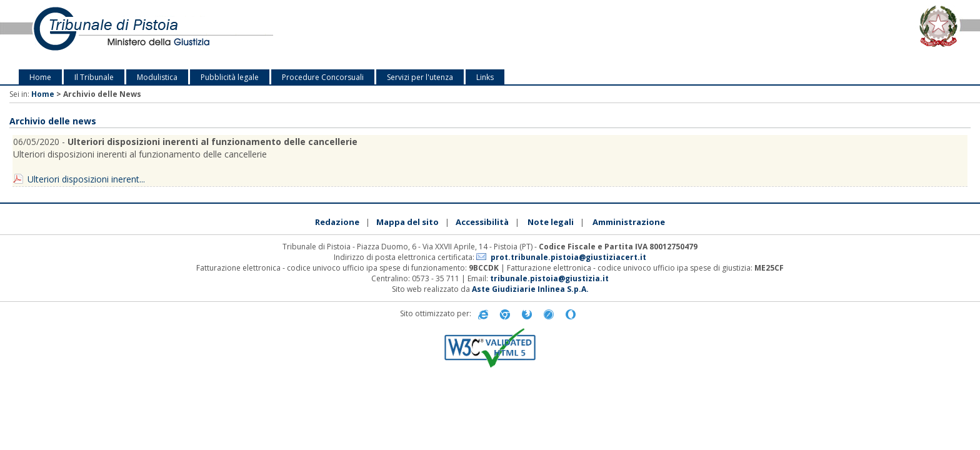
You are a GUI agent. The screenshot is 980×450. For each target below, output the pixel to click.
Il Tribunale (94, 77)
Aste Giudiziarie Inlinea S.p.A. (530, 289)
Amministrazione (629, 222)
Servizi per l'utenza (420, 77)
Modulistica (157, 77)
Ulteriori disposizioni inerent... (86, 179)
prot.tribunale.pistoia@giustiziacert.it (568, 257)
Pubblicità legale (230, 77)
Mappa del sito (407, 222)
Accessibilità (482, 222)
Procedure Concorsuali (323, 77)
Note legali (551, 222)
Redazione (337, 222)
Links (485, 77)
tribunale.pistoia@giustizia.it (549, 278)
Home (40, 77)
